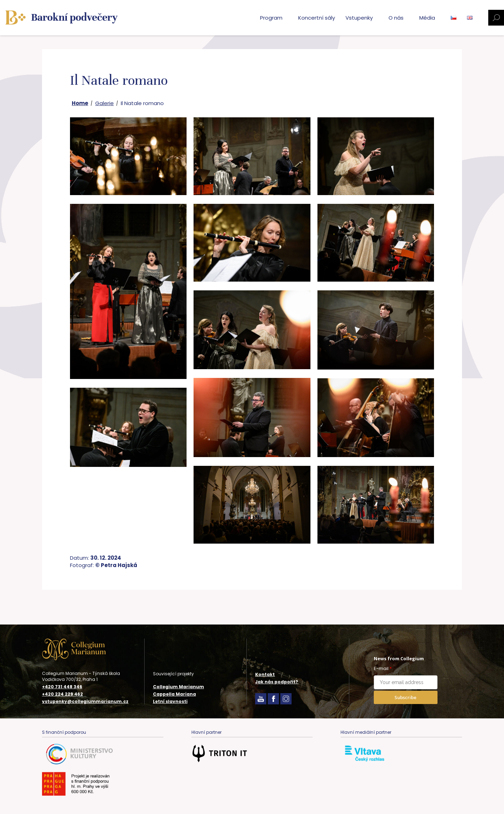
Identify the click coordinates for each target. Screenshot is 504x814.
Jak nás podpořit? (277, 682)
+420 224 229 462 (62, 694)
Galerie (104, 103)
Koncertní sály (317, 18)
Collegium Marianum (178, 687)
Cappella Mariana (174, 694)
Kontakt (265, 674)
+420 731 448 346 (62, 687)
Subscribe (405, 697)
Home (80, 103)
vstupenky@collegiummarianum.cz (85, 702)
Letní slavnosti (170, 701)
